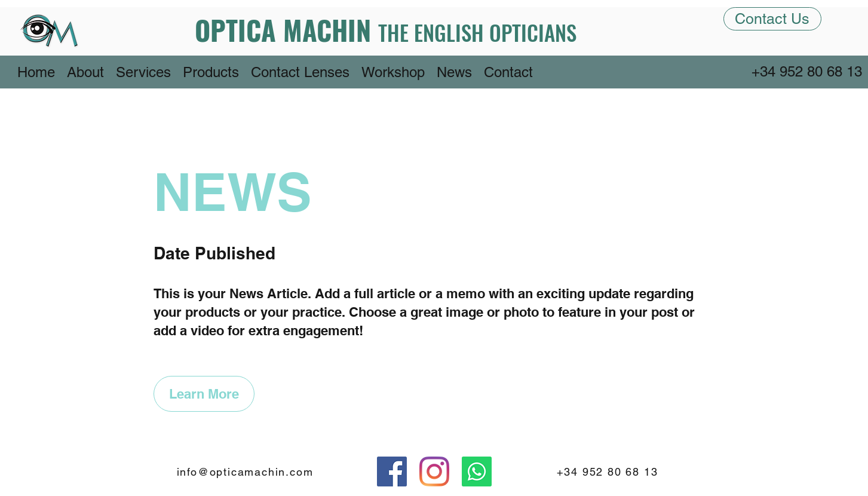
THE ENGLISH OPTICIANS (477, 32)
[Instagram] (434, 471)
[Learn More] (204, 394)
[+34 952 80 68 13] (808, 72)
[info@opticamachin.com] (246, 471)
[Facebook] (392, 471)
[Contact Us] (772, 19)
